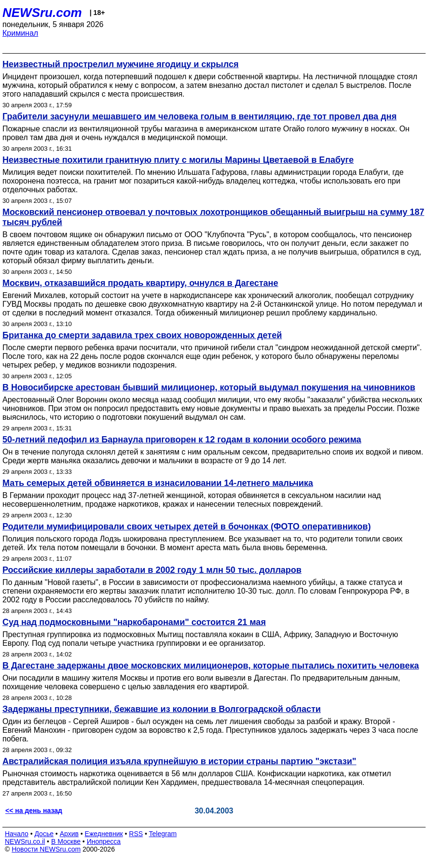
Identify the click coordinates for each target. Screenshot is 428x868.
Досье (44, 834)
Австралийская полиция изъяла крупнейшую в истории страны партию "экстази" (179, 761)
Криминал (20, 33)
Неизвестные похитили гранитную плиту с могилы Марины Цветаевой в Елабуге (178, 160)
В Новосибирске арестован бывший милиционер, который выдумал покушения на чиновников (209, 387)
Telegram (163, 834)
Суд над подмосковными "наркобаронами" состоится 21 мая (134, 622)
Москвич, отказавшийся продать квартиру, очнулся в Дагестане (140, 283)
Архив (69, 834)
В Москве (66, 841)
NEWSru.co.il (25, 841)
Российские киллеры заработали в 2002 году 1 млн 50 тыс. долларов (152, 570)
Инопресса (104, 841)
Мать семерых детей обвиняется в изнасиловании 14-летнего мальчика (158, 483)
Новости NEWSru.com (46, 849)
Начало (17, 834)
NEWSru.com (42, 13)
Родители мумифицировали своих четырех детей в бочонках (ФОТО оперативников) (186, 526)
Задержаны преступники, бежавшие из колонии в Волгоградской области (162, 709)
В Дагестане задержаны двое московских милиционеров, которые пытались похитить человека (211, 666)
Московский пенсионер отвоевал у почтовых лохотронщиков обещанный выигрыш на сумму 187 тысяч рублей (213, 217)
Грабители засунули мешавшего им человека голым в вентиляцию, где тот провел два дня (200, 116)
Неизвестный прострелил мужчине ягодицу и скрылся (120, 64)
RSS (136, 834)
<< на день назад (34, 811)
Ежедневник (104, 834)
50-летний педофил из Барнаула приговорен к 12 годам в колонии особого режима (182, 440)
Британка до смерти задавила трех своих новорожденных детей (142, 335)
